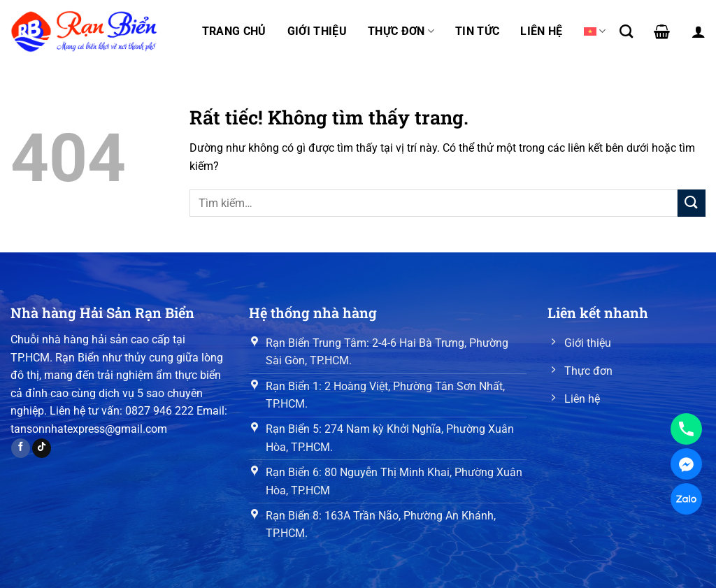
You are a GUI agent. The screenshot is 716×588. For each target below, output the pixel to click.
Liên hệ (541, 31)
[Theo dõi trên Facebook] (21, 448)
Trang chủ (234, 31)
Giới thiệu (317, 31)
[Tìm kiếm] (626, 31)
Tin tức (477, 31)
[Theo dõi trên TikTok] (42, 448)
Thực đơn (401, 31)
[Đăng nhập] (699, 31)
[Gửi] (692, 203)
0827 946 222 (159, 411)
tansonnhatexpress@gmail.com (89, 429)
